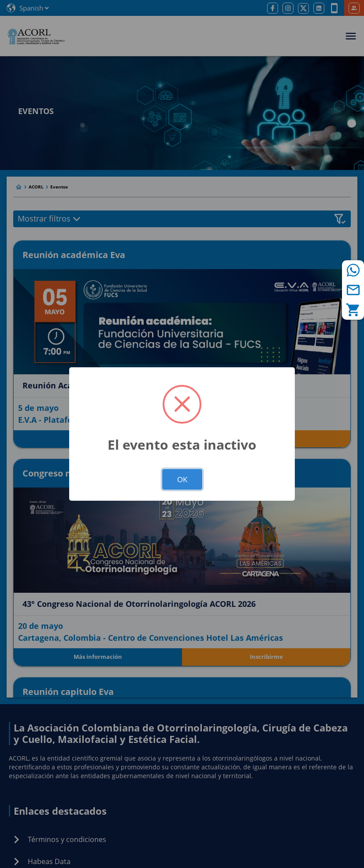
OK (182, 479)
